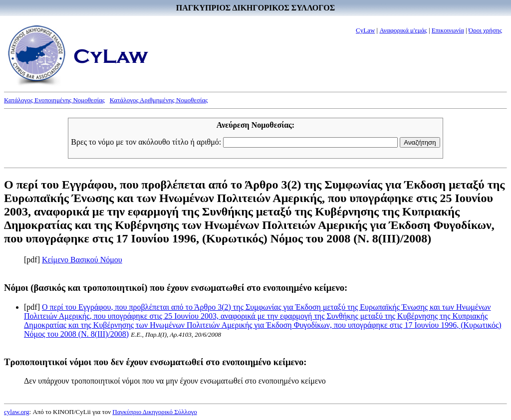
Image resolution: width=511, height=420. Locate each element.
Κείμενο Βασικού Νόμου (82, 260)
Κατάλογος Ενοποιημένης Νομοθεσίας (54, 100)
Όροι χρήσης (485, 30)
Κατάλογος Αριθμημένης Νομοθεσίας (159, 100)
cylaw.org (17, 412)
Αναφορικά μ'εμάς (403, 30)
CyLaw (365, 30)
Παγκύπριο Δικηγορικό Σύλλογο (154, 412)
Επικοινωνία (448, 30)
